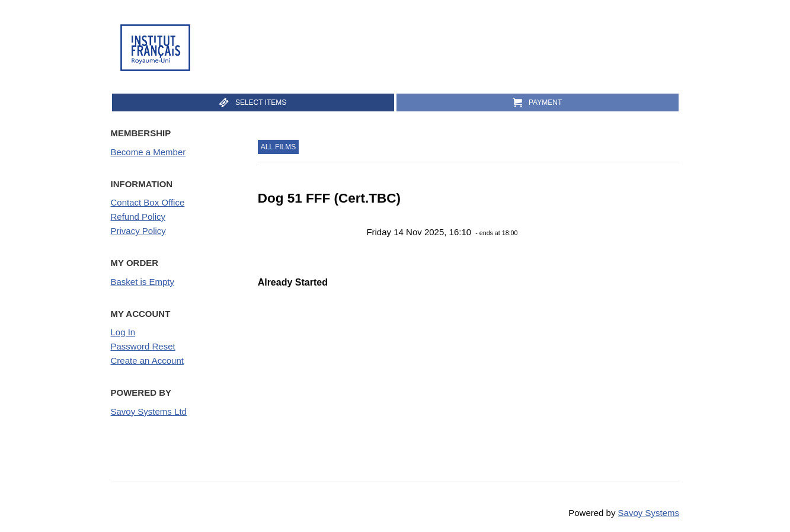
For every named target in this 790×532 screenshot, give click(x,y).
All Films (279, 147)
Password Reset (143, 346)
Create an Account (147, 360)
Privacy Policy (138, 231)
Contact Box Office (148, 202)
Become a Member (148, 152)
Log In (123, 332)
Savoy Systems (649, 513)
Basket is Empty (143, 282)
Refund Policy (138, 217)
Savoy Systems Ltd (149, 411)
